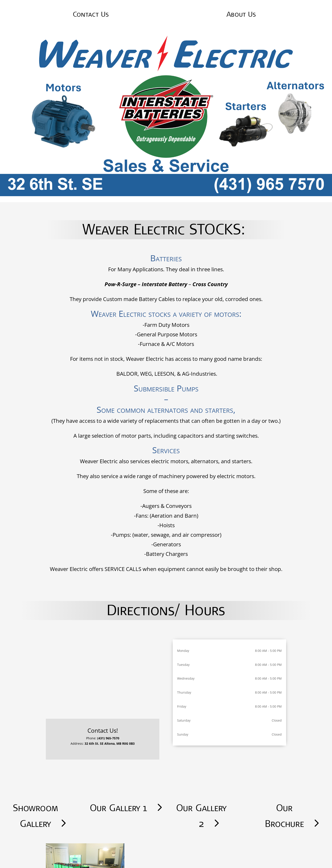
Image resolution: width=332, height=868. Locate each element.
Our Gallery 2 (201, 815)
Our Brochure (284, 815)
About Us (241, 14)
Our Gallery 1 (118, 808)
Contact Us (91, 14)
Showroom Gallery (35, 815)
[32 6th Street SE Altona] (103, 676)
